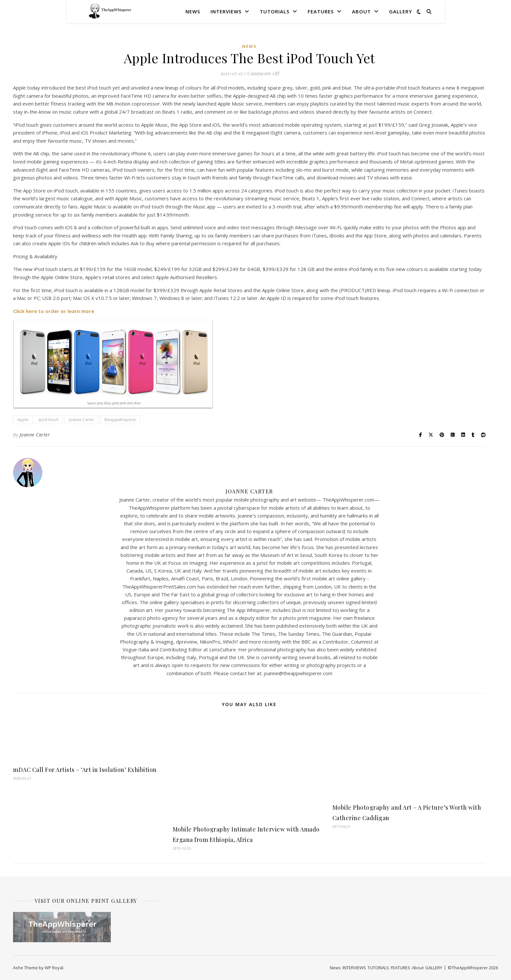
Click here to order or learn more (54, 311)
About (361, 11)
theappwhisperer (120, 420)
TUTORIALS (275, 11)
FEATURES (321, 11)
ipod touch (49, 420)
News (193, 11)
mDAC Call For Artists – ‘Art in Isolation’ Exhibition (85, 770)
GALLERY (401, 11)
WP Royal (54, 968)
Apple (23, 420)
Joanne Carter (81, 420)
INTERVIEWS (226, 11)
